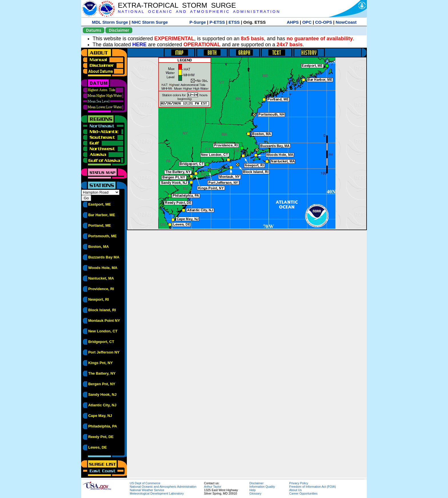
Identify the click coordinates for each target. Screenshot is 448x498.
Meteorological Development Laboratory (157, 493)
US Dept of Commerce (145, 483)
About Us (295, 490)
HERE (139, 45)
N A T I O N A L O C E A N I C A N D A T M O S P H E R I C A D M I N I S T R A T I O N (198, 12)
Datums (94, 30)
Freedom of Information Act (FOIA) (312, 487)
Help (253, 490)
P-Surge (198, 22)
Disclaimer (119, 30)
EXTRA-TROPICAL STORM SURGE (177, 5)
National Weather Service (147, 490)
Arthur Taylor (213, 487)
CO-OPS (324, 22)
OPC (307, 22)
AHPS (293, 22)
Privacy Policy (299, 483)
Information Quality (262, 487)
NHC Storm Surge (150, 22)
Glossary (255, 493)
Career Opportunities (303, 493)
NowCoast (346, 22)
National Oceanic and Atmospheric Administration (163, 487)
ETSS (234, 22)
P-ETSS (217, 22)
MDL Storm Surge (110, 22)
